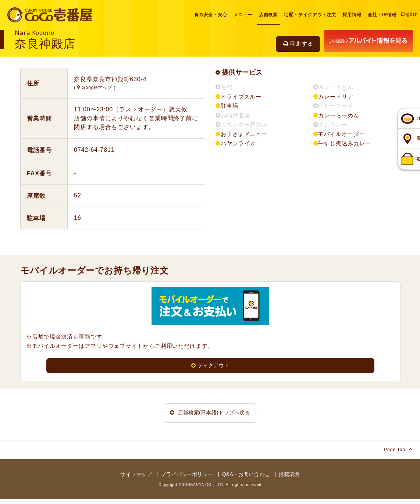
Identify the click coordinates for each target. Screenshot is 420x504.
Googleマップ (95, 87)
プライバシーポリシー (187, 479)
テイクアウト (211, 366)
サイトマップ (136, 479)
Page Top (398, 454)
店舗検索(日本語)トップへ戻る (210, 415)
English (409, 14)
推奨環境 (289, 479)
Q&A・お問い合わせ (246, 479)
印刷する (298, 44)
